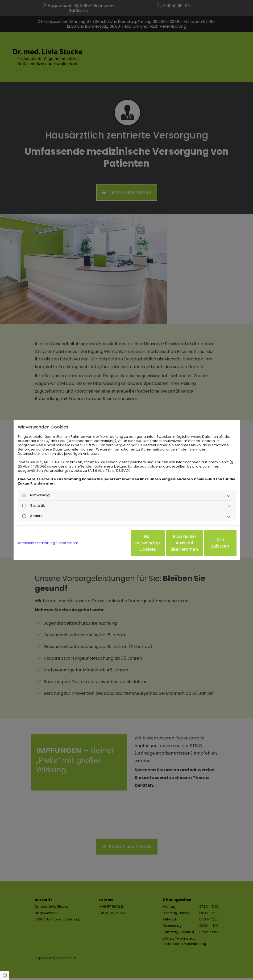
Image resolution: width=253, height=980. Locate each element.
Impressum (68, 543)
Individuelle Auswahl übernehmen (161, 543)
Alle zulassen (212, 543)
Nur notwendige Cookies (111, 543)
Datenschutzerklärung (36, 543)
